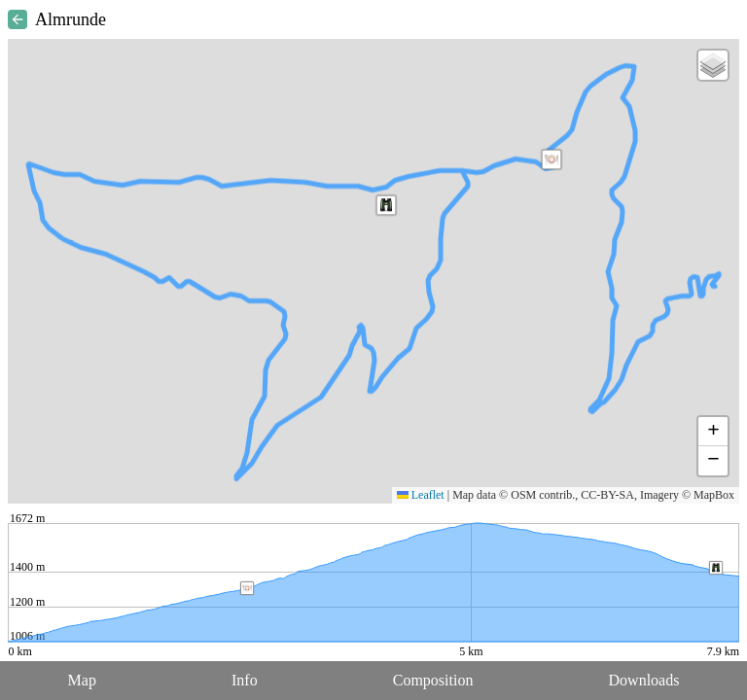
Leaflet (421, 495)
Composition (433, 680)
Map (82, 680)
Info (245, 680)
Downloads (644, 680)
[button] (551, 159)
